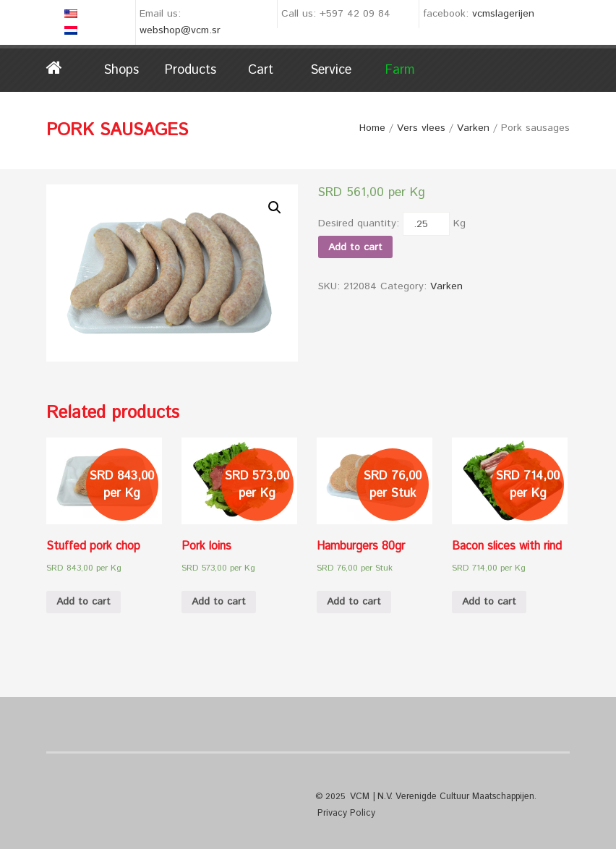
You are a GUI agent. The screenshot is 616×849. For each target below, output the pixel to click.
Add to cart (355, 247)
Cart (261, 70)
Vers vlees (421, 128)
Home (66, 68)
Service (331, 70)
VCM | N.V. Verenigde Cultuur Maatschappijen (440, 796)
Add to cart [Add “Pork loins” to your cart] (219, 602)
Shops (121, 70)
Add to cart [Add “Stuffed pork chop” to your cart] (84, 602)
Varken (473, 128)
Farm (400, 70)
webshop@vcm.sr (180, 30)
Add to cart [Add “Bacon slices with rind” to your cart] (489, 602)
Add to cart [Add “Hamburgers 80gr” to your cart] (354, 602)
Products (191, 70)
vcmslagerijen (503, 14)
